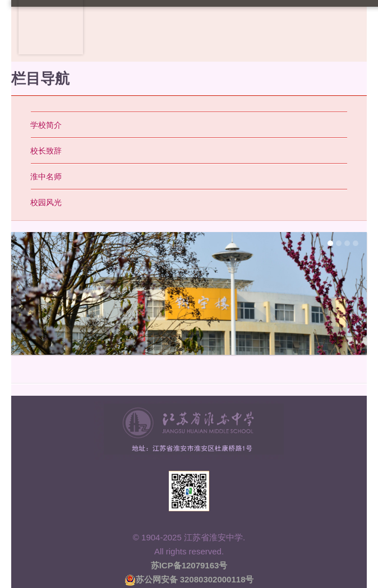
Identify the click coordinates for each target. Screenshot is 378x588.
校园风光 (46, 202)
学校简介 (46, 125)
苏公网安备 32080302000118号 (189, 579)
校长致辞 (46, 151)
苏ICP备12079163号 (189, 565)
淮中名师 (46, 177)
